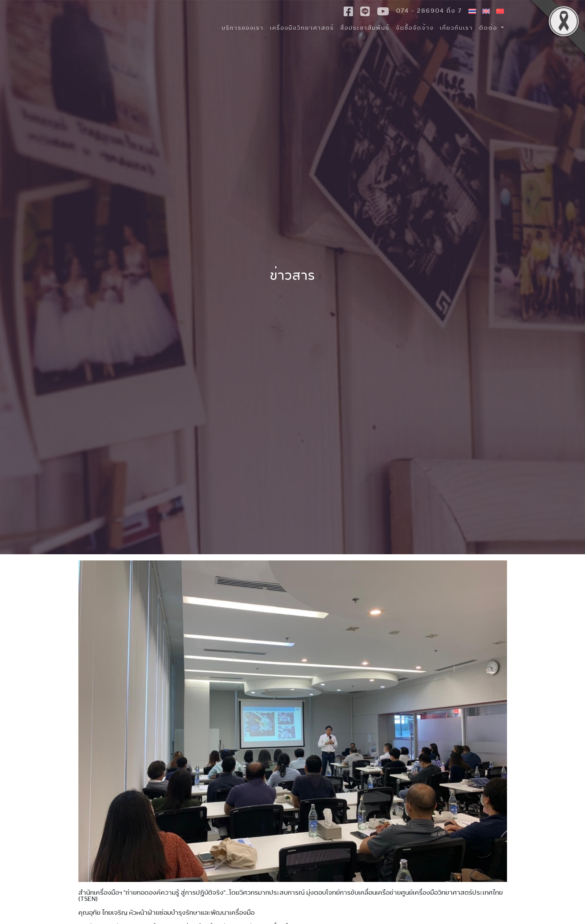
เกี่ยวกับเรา (456, 28)
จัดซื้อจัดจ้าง (415, 28)
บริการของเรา (243, 28)
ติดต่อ (489, 28)
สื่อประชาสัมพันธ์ (365, 28)
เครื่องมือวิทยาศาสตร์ (302, 28)
